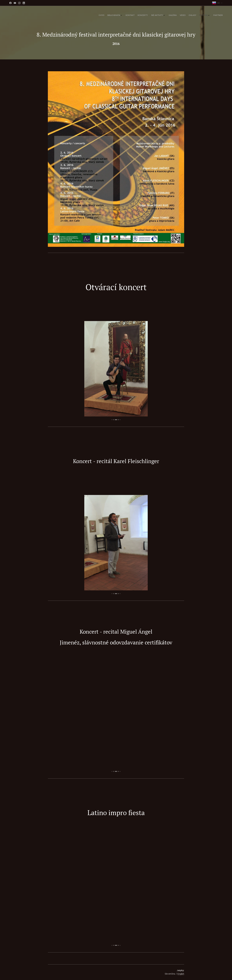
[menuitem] (190, 16)
